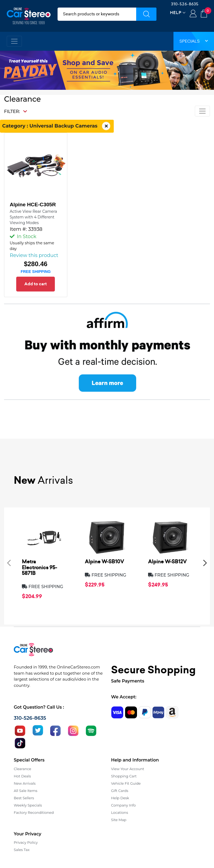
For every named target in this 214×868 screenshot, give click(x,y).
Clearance (22, 769)
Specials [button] (194, 41)
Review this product (34, 255)
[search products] (97, 14)
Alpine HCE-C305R (33, 205)
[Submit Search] (146, 14)
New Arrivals (25, 783)
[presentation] (9, 563)
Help (176, 13)
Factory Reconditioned (34, 812)
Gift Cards (120, 791)
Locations (120, 812)
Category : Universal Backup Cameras (57, 126)
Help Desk (120, 798)
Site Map (119, 820)
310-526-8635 (185, 4)
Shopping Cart (124, 776)
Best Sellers (24, 798)
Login (193, 14)
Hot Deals (22, 776)
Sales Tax (22, 850)
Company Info (123, 805)
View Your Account (128, 769)
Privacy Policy (26, 842)
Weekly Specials (28, 805)
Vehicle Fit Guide (126, 783)
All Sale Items (26, 791)
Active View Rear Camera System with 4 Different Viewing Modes (33, 217)
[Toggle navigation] (14, 41)
